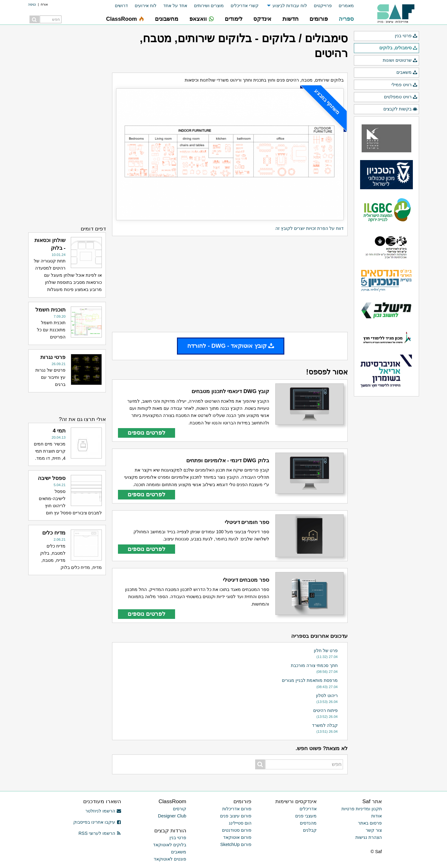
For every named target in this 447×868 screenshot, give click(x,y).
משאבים (407, 73)
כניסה (32, 4)
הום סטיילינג (240, 823)
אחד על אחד (175, 6)
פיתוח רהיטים (325, 710)
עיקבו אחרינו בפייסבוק (97, 822)
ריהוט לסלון (327, 696)
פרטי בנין (406, 36)
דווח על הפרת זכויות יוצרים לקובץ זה (309, 228)
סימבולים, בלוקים (398, 48)
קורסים (180, 809)
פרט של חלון (326, 651)
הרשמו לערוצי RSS (100, 833)
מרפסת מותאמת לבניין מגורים (310, 680)
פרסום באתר (370, 823)
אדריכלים (308, 809)
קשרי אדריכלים (245, 6)
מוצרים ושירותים (209, 6)
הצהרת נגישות (369, 837)
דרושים (121, 6)
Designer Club (172, 816)
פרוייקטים (323, 6)
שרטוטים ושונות (400, 60)
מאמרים (346, 6)
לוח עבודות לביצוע (290, 6)
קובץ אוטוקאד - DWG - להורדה (231, 346)
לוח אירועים (146, 6)
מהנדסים (308, 823)
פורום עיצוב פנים (236, 816)
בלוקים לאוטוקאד (170, 845)
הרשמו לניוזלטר (103, 811)
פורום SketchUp (236, 844)
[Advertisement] (230, 284)
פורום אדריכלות (237, 809)
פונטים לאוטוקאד (170, 859)
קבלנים (310, 830)
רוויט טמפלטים (401, 97)
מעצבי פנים (306, 816)
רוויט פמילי (404, 85)
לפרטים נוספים (147, 433)
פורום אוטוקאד (237, 837)
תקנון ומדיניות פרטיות (362, 809)
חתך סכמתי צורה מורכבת (314, 665)
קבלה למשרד (325, 725)
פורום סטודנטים (237, 830)
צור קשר (374, 830)
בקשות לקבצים (400, 109)
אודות (377, 816)
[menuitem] (343, 6)
